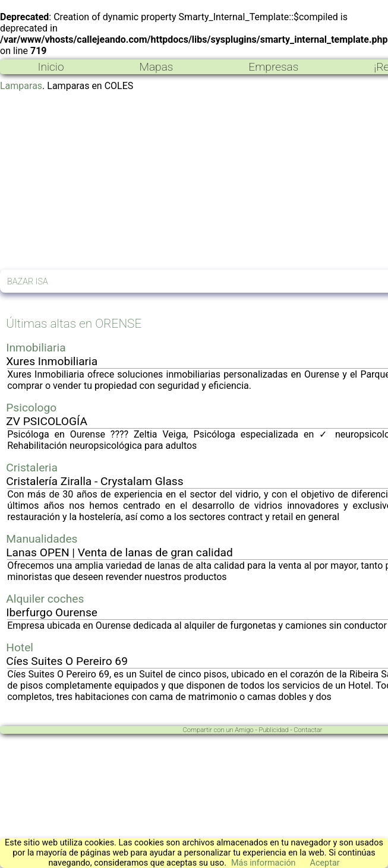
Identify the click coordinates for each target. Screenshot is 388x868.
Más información (264, 863)
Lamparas (21, 86)
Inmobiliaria (36, 348)
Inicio (51, 67)
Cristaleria (32, 468)
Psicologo (31, 408)
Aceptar (325, 863)
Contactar (308, 730)
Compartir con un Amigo (218, 730)
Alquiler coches (45, 599)
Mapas (156, 67)
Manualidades (42, 539)
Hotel (20, 647)
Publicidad (273, 730)
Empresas (273, 67)
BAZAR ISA (28, 282)
